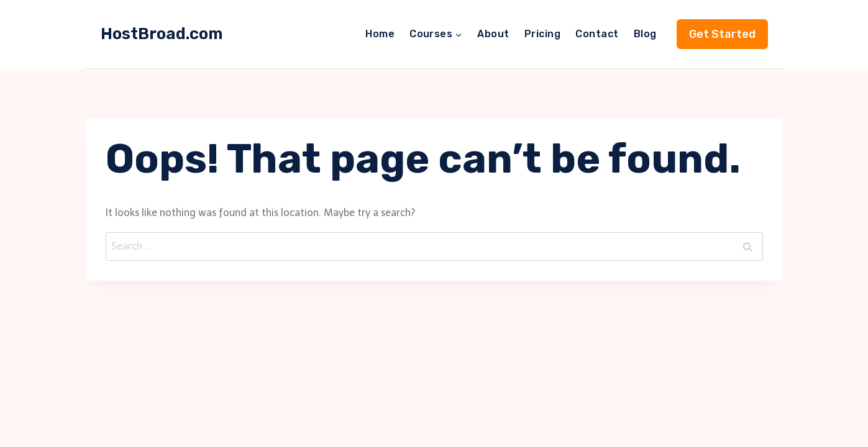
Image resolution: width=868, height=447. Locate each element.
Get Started (722, 34)
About (493, 34)
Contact (597, 34)
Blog (645, 34)
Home (380, 34)
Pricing (542, 34)
